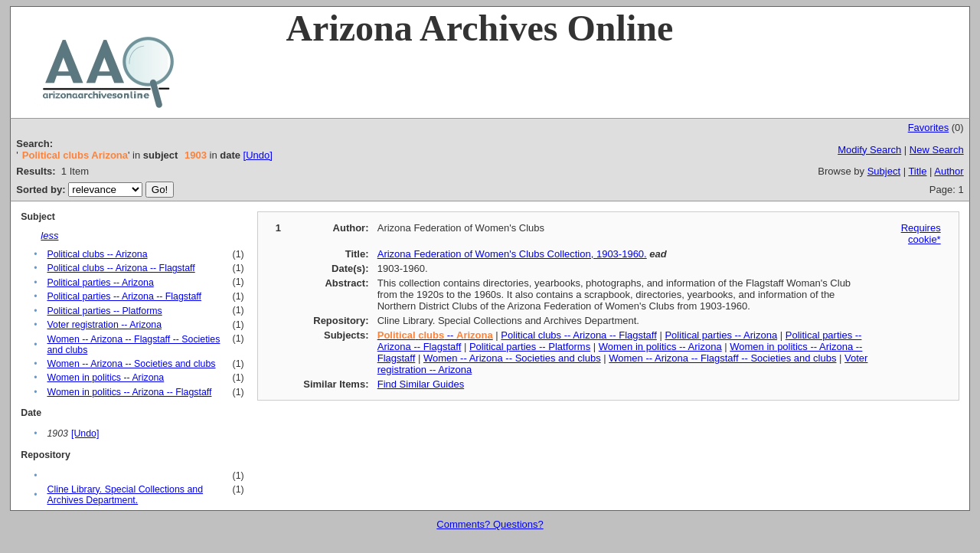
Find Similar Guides (421, 384)
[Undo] (258, 155)
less (49, 236)
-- (435, 335)
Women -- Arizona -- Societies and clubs (131, 364)
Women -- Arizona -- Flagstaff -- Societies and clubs (722, 358)
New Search (937, 150)
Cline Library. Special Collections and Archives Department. (125, 495)
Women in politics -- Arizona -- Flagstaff (129, 392)
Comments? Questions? (490, 524)
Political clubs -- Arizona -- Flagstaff (121, 268)
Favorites (928, 128)
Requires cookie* (921, 234)
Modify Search (869, 150)
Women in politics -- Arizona (105, 378)
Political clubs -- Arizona (97, 254)
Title (917, 171)
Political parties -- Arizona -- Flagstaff (124, 296)
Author (949, 171)
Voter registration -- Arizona (104, 325)
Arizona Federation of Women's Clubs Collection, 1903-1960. (512, 254)
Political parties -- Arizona (100, 283)
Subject (884, 171)
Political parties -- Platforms (104, 311)
